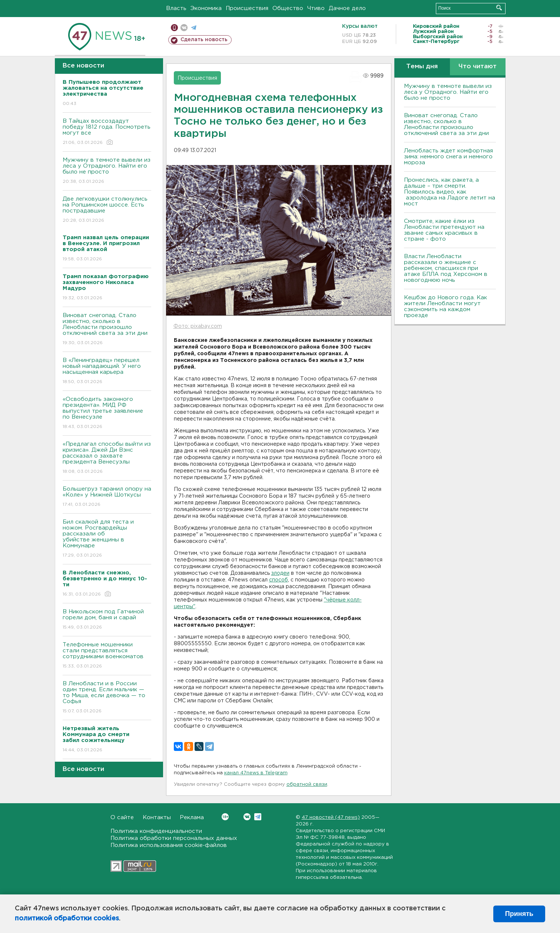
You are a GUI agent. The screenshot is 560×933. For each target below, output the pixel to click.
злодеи (280, 573)
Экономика (206, 8)
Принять (519, 914)
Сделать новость (204, 40)
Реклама (192, 817)
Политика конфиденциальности (156, 831)
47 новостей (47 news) (331, 817)
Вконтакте (225, 817)
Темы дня (422, 67)
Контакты (157, 817)
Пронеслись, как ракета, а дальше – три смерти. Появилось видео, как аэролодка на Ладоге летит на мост (450, 192)
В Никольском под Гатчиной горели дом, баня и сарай (107, 620)
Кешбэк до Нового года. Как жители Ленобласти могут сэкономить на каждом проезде (445, 306)
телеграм (194, 28)
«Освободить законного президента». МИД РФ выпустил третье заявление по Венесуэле (107, 413)
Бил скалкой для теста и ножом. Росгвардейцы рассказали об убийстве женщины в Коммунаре (107, 539)
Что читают (478, 67)
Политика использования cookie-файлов (169, 845)
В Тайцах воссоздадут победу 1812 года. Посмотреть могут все (107, 132)
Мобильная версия (174, 28)
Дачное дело (347, 8)
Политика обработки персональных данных (174, 838)
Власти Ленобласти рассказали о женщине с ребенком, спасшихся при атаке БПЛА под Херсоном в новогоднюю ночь (446, 268)
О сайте (122, 817)
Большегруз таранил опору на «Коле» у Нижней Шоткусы (107, 497)
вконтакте (184, 28)
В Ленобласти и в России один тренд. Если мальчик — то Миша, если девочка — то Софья (107, 698)
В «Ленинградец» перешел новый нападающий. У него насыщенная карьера (107, 371)
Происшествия (247, 8)
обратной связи (307, 784)
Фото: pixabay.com (198, 326)
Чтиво (316, 8)
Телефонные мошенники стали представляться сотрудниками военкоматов (107, 656)
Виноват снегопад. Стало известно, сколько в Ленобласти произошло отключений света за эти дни (107, 329)
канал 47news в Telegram (256, 773)
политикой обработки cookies (67, 919)
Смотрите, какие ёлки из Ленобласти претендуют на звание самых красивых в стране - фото (444, 230)
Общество (288, 8)
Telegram (258, 817)
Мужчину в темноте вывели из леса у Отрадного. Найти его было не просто (107, 171)
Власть (176, 8)
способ (279, 580)
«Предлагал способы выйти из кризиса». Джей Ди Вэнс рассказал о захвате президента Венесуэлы (107, 458)
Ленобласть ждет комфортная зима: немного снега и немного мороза (448, 157)
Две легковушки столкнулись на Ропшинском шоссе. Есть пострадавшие (107, 210)
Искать (499, 8)
